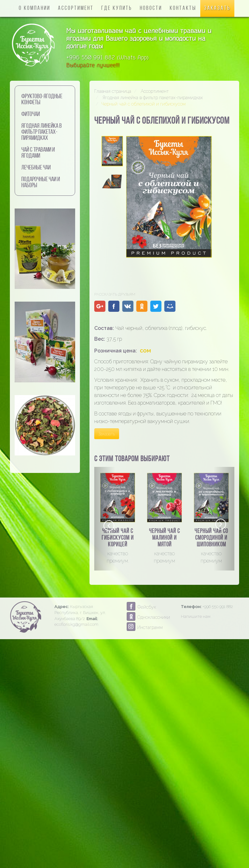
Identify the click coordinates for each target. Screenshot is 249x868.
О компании (35, 8)
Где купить (117, 8)
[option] (118, 519)
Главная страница (113, 91)
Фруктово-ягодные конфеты (42, 100)
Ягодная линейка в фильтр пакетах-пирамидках (42, 132)
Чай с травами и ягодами (38, 153)
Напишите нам (196, 616)
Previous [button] (109, 525)
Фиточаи (31, 114)
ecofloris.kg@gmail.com (76, 624)
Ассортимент (76, 8)
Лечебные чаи (36, 168)
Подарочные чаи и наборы (41, 183)
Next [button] (221, 524)
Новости (151, 8)
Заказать (217, 8)
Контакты (183, 8)
